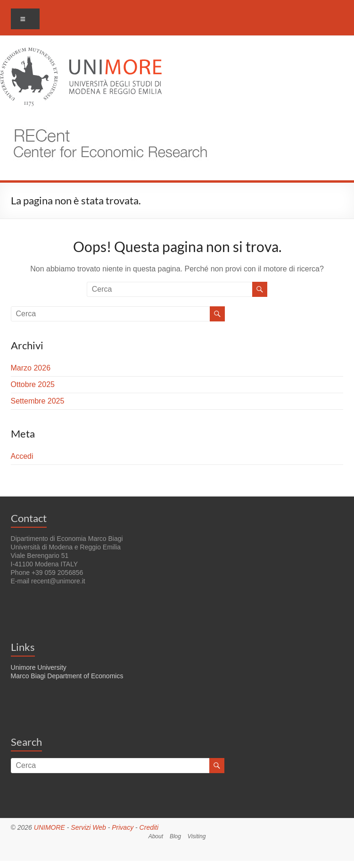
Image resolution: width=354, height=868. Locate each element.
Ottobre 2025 (33, 384)
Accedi (22, 456)
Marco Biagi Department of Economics (67, 676)
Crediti (149, 827)
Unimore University (39, 667)
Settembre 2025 (38, 401)
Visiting (197, 836)
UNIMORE (49, 827)
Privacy (123, 827)
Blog (175, 836)
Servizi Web (88, 827)
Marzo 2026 (31, 368)
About (156, 836)
